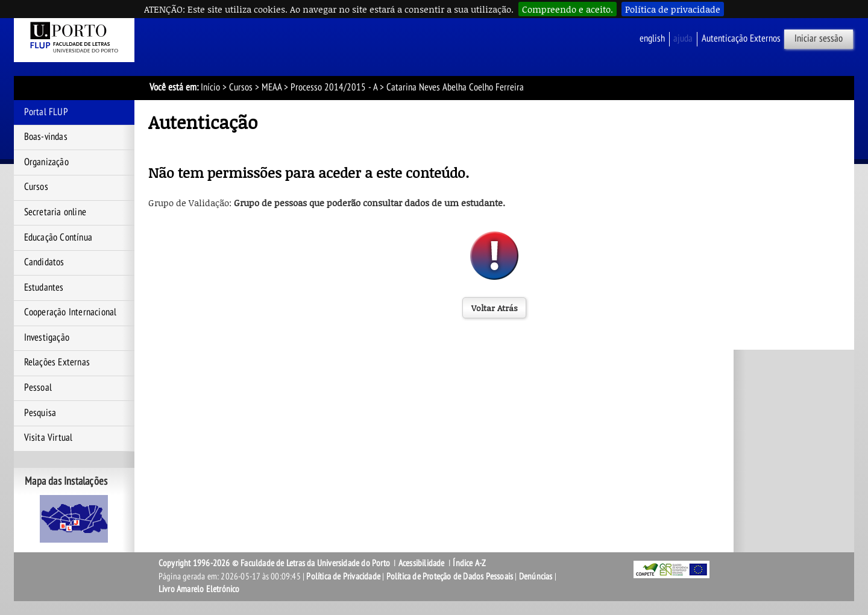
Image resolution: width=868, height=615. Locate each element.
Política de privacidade (673, 9)
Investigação (47, 338)
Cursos (241, 87)
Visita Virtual (49, 438)
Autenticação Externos (741, 39)
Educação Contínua (58, 238)
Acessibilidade (422, 563)
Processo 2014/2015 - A (334, 87)
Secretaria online (55, 212)
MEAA (272, 87)
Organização (46, 162)
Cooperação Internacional (71, 312)
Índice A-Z (469, 563)
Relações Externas (57, 362)
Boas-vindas (46, 137)
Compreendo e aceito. (568, 9)
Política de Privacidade (343, 576)
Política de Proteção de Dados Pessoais (450, 576)
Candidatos (44, 262)
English (652, 39)
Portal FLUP (46, 112)
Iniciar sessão (819, 39)
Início (210, 87)
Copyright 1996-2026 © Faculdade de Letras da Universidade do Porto (275, 563)
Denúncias (536, 576)
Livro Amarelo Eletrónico (199, 589)
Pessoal (38, 388)
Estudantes (44, 288)
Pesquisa (40, 413)
